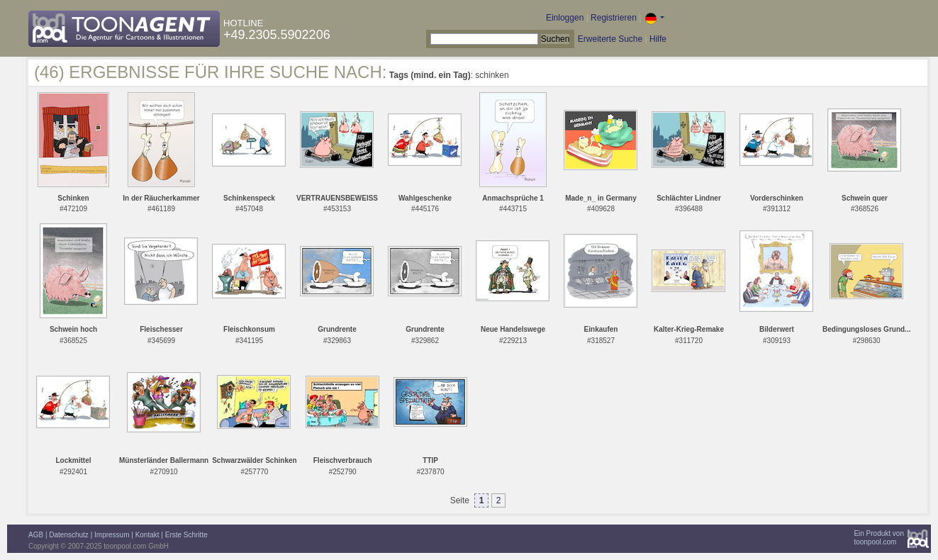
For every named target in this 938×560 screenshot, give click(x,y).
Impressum (112, 535)
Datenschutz (69, 535)
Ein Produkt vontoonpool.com (879, 538)
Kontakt (147, 535)
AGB (36, 535)
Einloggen (565, 18)
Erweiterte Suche (610, 39)
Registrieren (614, 18)
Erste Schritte (186, 535)
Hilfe (658, 39)
